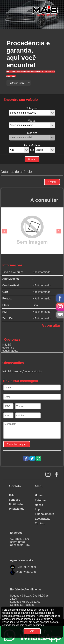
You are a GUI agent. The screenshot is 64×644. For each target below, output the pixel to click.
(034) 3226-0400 (26, 572)
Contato (40, 523)
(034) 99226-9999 (27, 567)
